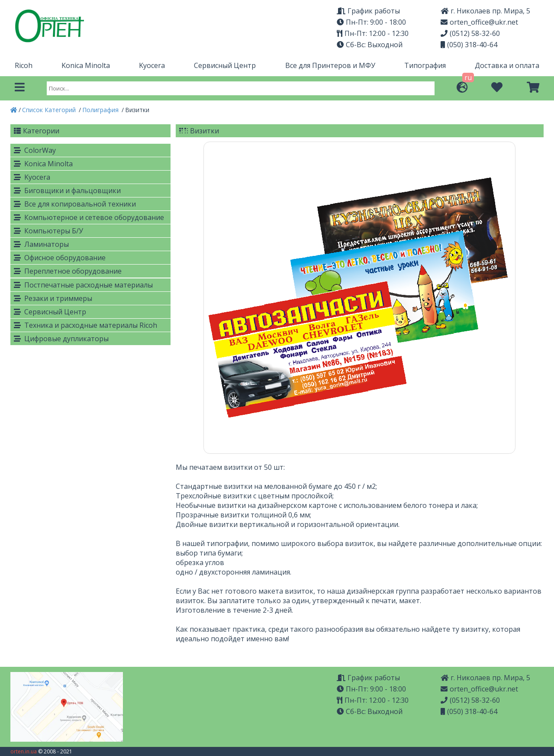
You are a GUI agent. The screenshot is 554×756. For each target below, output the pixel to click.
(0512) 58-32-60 (470, 33)
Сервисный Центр (225, 65)
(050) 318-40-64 (469, 45)
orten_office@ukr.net (479, 22)
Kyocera (152, 65)
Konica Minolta (86, 65)
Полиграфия (101, 110)
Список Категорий (50, 110)
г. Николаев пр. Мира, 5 (485, 11)
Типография (425, 65)
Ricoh (24, 65)
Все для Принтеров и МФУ (330, 65)
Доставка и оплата (507, 65)
